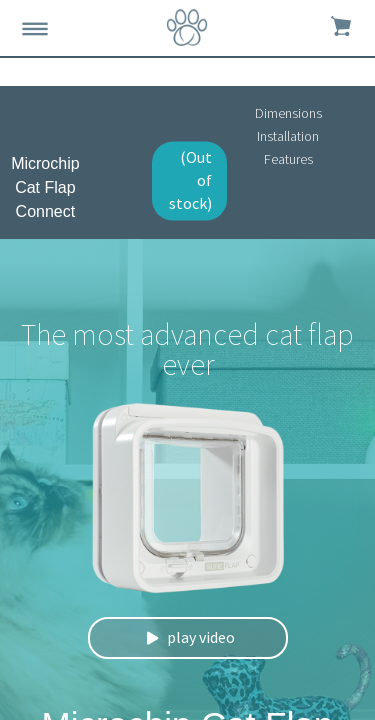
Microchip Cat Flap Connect (45, 187)
